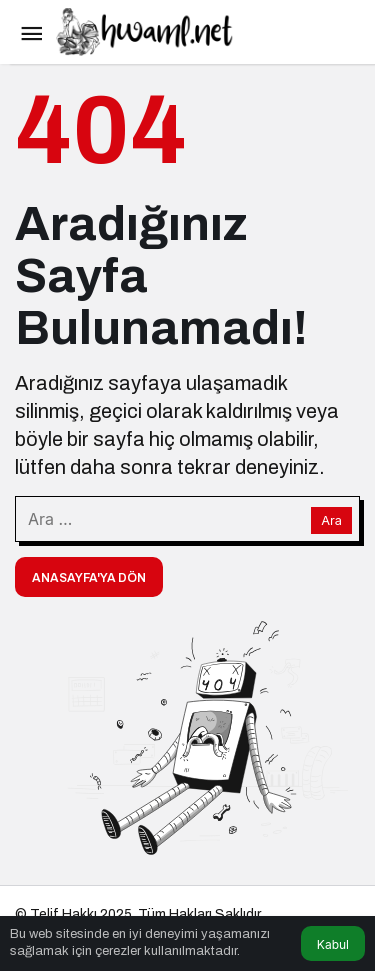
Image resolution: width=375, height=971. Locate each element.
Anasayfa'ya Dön (89, 578)
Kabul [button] (333, 944)
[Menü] (31, 32)
